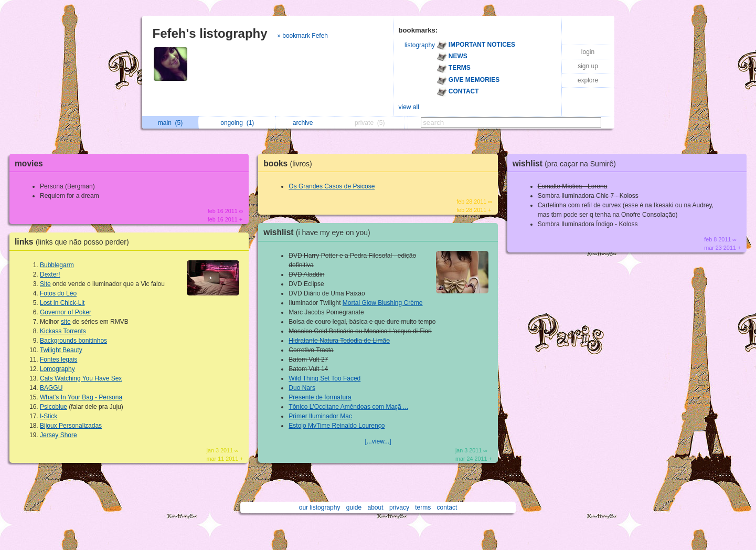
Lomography (57, 369)
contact (447, 507)
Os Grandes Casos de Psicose (332, 186)
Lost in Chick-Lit (62, 303)
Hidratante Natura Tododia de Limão (339, 341)
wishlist (319, 232)
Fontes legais (58, 359)
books (290, 163)
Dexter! (50, 274)
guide (354, 507)
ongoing (237, 123)
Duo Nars (302, 388)
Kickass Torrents (63, 331)
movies (29, 163)
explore (588, 80)
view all (409, 107)
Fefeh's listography (210, 33)
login (588, 52)
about (376, 507)
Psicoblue (54, 407)
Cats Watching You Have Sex (81, 378)
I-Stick (49, 416)
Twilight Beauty (61, 350)
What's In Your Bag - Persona (81, 397)
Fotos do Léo (58, 293)
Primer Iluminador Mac (320, 416)
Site (45, 284)
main (170, 123)
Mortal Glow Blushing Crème (383, 303)
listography (420, 45)
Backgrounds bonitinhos (73, 341)
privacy (399, 507)
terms (423, 507)
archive (306, 123)
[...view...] (378, 441)
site (66, 322)
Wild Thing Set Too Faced (324, 378)
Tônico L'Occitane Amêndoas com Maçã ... (348, 407)
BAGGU (51, 388)
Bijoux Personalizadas (71, 426)
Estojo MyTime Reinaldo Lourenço (337, 426)
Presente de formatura (320, 397)
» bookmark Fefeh (302, 36)
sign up (588, 66)
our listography (320, 507)
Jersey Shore (58, 435)
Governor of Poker (66, 312)
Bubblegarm (57, 265)
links (74, 242)
